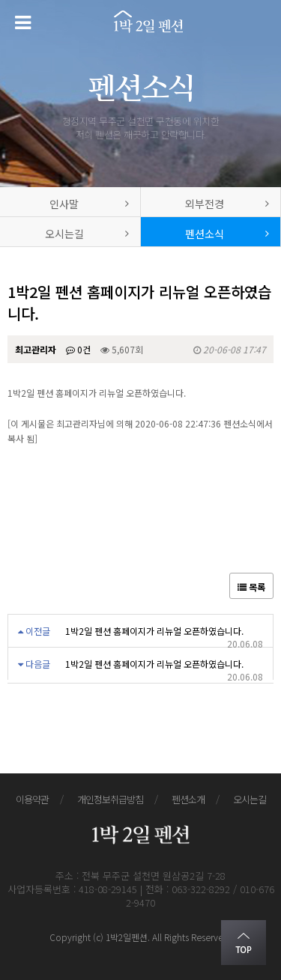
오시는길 (250, 799)
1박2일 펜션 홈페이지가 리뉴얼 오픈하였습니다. (154, 631)
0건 (78, 349)
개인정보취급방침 (110, 799)
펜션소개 (188, 799)
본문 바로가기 (0, 0)
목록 (251, 587)
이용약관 (32, 799)
